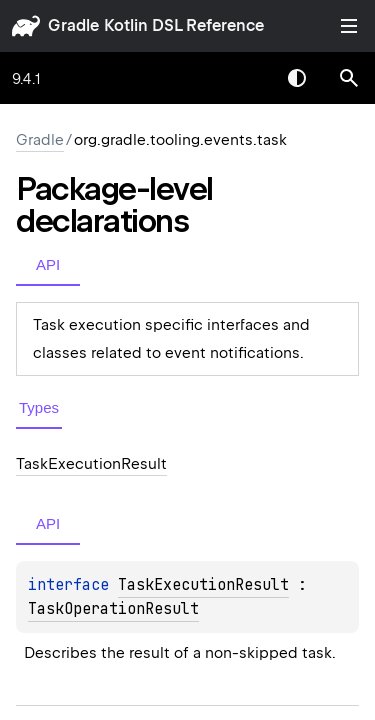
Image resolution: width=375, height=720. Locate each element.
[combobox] (245, 78)
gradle (73, 25)
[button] (349, 78)
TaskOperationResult (113, 609)
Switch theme (297, 78)
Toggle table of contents (349, 26)
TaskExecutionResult (203, 585)
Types (39, 407)
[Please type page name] (349, 78)
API (48, 264)
